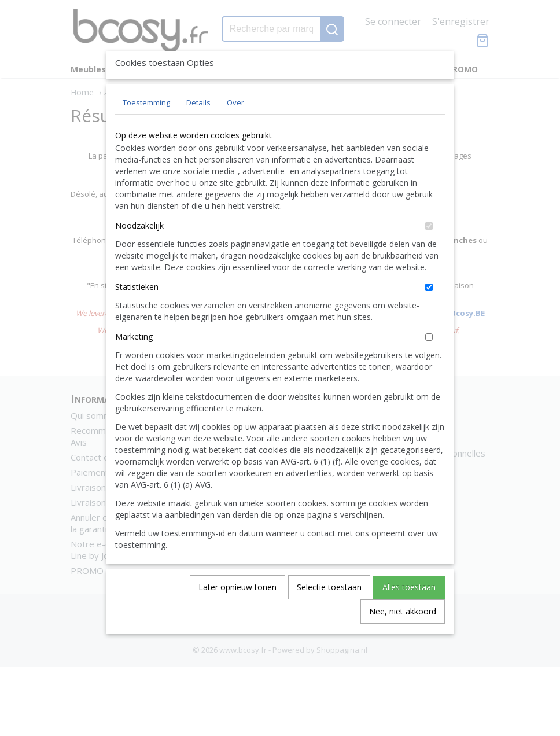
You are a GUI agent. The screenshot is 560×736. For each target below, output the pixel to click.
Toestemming (146, 129)
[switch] (429, 253)
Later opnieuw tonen (237, 614)
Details (198, 129)
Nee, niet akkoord (403, 638)
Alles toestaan (409, 614)
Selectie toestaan (329, 614)
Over (235, 129)
